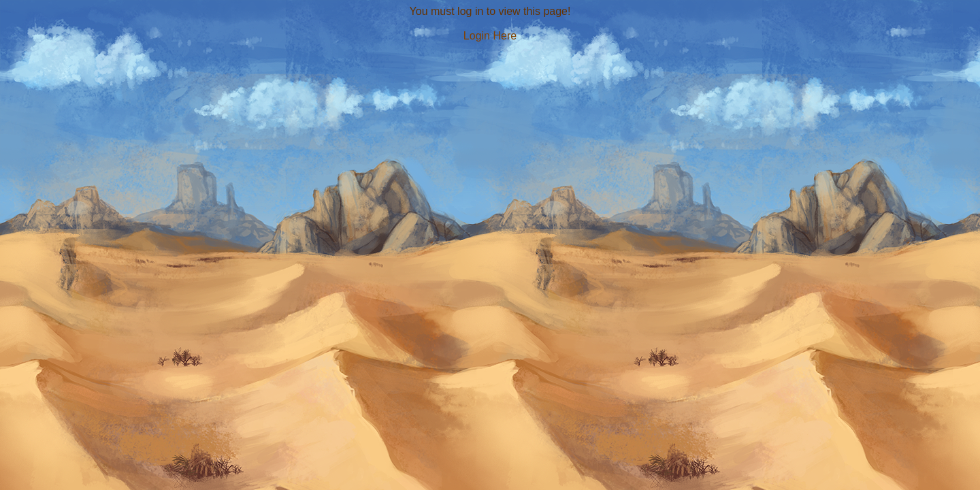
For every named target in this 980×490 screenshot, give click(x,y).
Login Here (490, 36)
